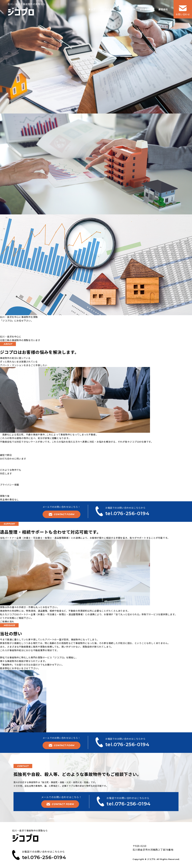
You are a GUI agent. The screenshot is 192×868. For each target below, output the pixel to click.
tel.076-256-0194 (24, 331)
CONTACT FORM (61, 514)
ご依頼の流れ (7, 621)
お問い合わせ (183, 11)
